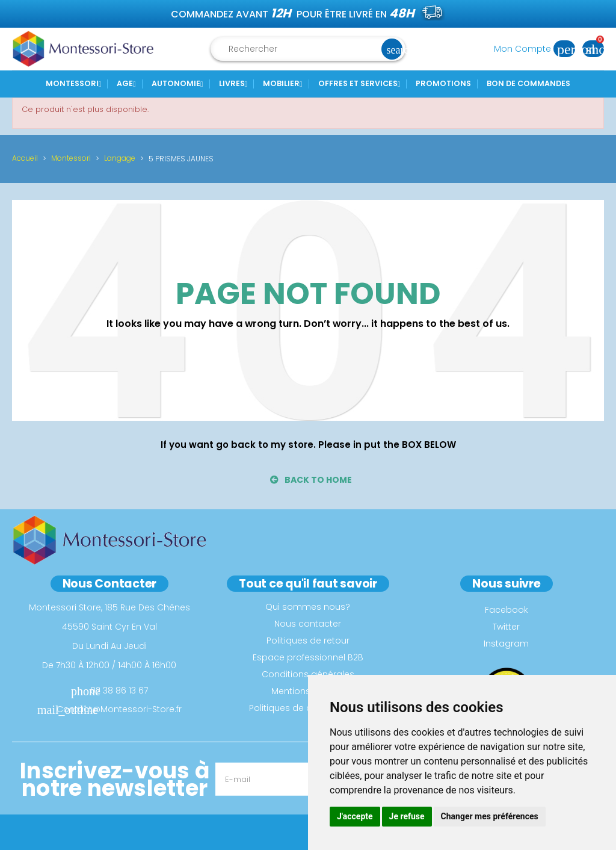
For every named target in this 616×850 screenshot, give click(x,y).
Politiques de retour (308, 641)
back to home (311, 480)
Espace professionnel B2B (308, 657)
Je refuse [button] (407, 816)
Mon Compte (538, 49)
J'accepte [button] (355, 816)
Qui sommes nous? (308, 607)
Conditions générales (308, 674)
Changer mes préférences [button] (490, 816)
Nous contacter (308, 624)
